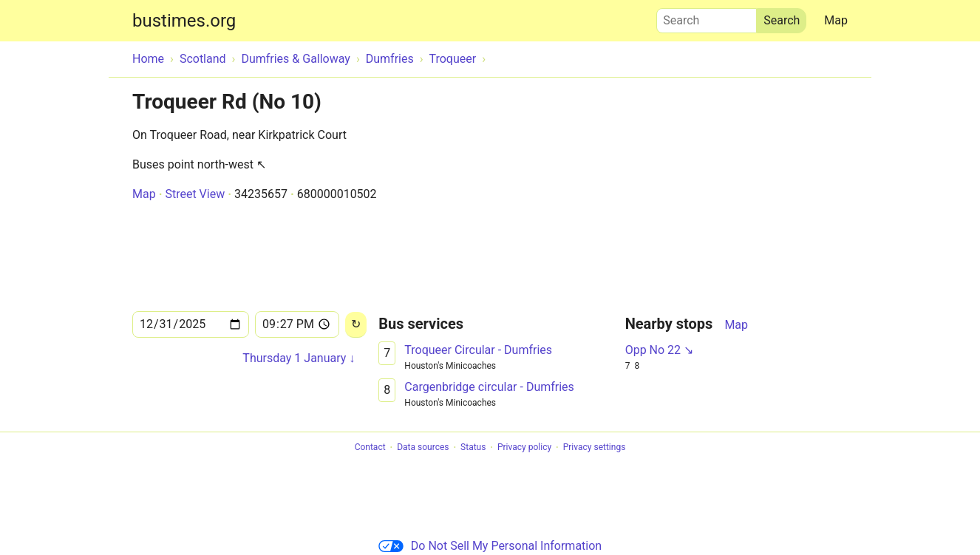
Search (707, 17)
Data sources (423, 448)
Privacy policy (524, 448)
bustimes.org (184, 21)
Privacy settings (595, 448)
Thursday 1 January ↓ (299, 358)
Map (836, 20)
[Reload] (356, 325)
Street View (195, 194)
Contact (370, 448)
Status (473, 448)
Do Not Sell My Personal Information (490, 546)
